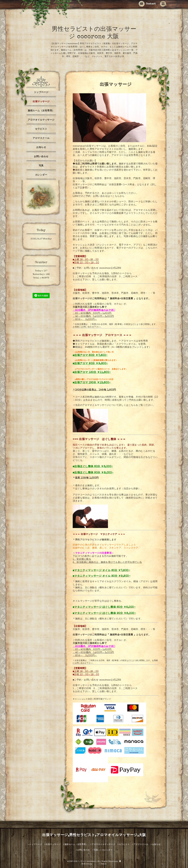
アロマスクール (41, 138)
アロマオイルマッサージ (41, 120)
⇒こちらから (117, 196)
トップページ (41, 93)
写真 (41, 166)
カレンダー (41, 175)
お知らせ (41, 148)
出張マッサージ (41, 102)
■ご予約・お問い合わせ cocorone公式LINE (97, 268)
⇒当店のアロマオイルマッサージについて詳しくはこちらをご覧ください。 (114, 405)
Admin (104, 864)
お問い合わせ (41, 157)
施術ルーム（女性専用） (41, 111)
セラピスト (41, 129)
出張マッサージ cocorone (85, 862)
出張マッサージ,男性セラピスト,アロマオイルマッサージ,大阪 (94, 835)
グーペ (96, 864)
